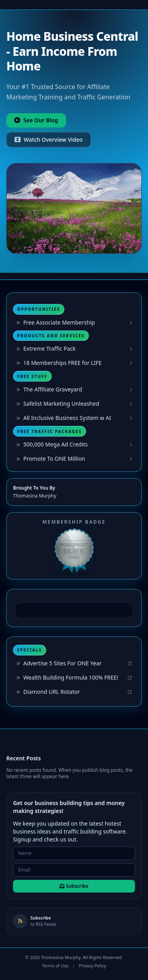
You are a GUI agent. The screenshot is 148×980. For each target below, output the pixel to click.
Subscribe (74, 886)
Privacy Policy (92, 966)
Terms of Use (55, 966)
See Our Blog (36, 120)
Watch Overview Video (49, 140)
